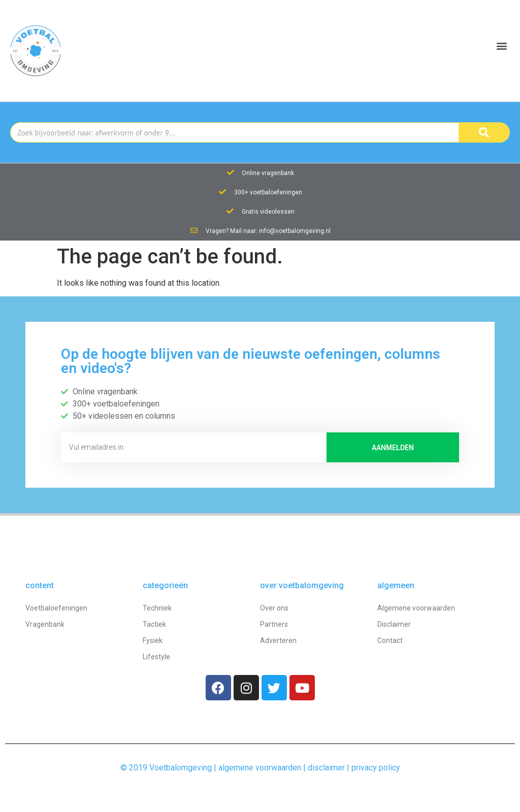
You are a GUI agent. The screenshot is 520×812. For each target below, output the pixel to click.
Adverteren (278, 640)
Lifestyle (156, 657)
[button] (501, 46)
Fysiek (153, 640)
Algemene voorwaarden (416, 608)
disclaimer (326, 768)
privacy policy (376, 768)
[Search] (484, 132)
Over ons (274, 608)
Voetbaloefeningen (56, 608)
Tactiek (154, 624)
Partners (274, 624)
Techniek (157, 608)
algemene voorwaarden (260, 768)
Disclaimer (394, 624)
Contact (390, 640)
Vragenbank (45, 624)
